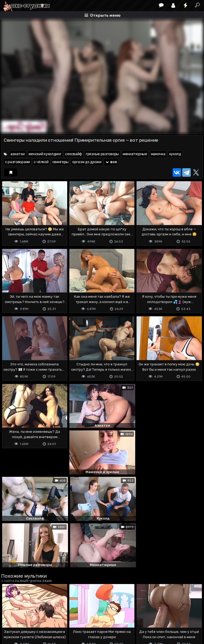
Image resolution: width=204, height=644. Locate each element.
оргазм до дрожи (87, 162)
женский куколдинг (45, 154)
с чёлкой (41, 162)
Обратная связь (56, 619)
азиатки (18, 154)
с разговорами (18, 162)
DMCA (10, 619)
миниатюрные (135, 154)
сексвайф (74, 154)
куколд (175, 154)
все (111, 162)
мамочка (158, 154)
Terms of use (28, 619)
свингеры (61, 162)
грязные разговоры (102, 154)
